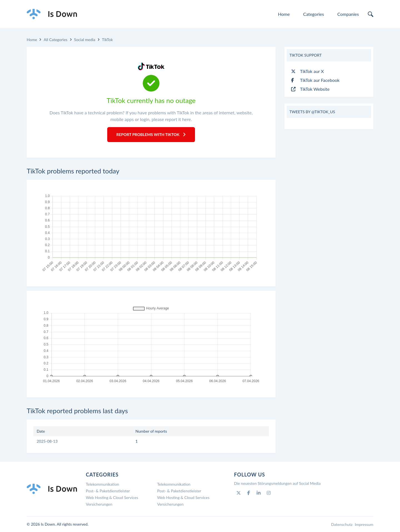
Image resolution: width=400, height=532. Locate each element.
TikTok (107, 40)
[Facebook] (249, 493)
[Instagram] (269, 493)
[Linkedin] (259, 493)
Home (284, 14)
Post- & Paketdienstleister (108, 491)
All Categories (55, 40)
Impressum (364, 524)
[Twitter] (239, 493)
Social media (85, 40)
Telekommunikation (102, 484)
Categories (313, 14)
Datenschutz (342, 524)
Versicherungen (99, 504)
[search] (371, 14)
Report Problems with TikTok (151, 134)
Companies (348, 14)
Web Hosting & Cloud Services (112, 497)
